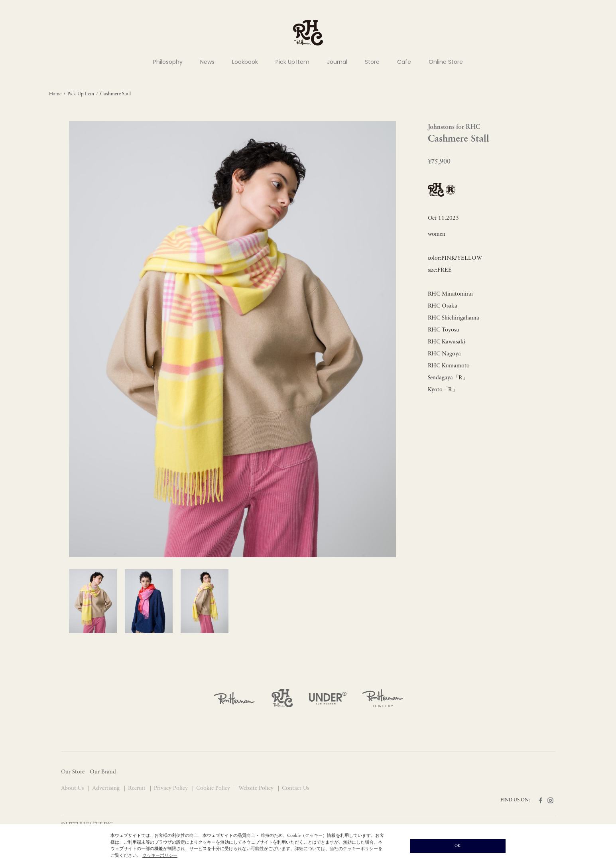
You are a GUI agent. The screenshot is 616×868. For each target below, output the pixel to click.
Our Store (73, 772)
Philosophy (168, 62)
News (207, 62)
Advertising (107, 788)
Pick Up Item (293, 62)
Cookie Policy (214, 788)
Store (372, 62)
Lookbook (245, 62)
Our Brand (103, 772)
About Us (73, 788)
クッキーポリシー (160, 856)
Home (55, 94)
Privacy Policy (172, 788)
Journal (337, 62)
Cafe (404, 62)
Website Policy (257, 788)
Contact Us (295, 788)
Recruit (138, 788)
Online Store (446, 62)
